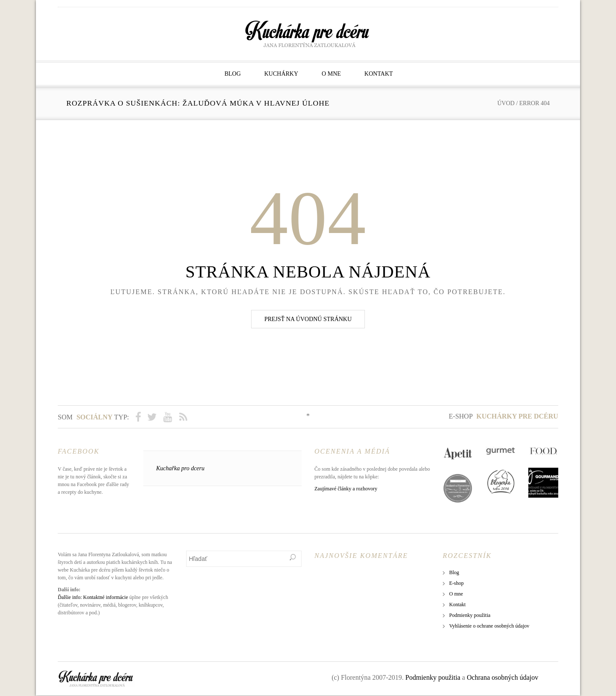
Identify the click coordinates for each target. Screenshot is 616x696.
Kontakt (379, 74)
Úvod (506, 103)
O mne (331, 74)
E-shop (503, 416)
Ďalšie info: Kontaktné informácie (93, 598)
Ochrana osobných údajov (502, 678)
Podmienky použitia (470, 616)
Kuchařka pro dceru (180, 469)
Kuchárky (281, 74)
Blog (233, 74)
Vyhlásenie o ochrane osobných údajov (489, 626)
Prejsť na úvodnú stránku (308, 319)
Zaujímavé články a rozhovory (346, 489)
